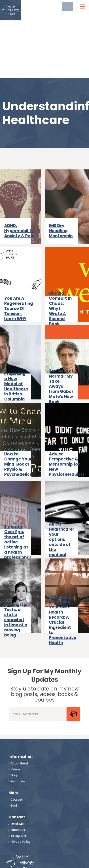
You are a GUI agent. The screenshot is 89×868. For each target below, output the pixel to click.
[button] (83, 6)
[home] (11, 10)
